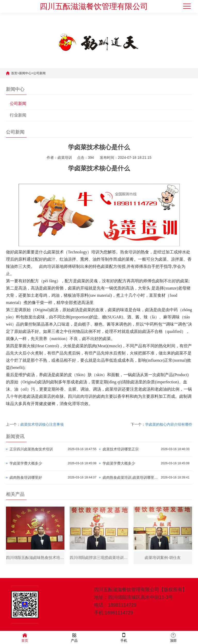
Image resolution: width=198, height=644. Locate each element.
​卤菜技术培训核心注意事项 (42, 424)
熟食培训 (128, 252)
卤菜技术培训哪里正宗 (121, 449)
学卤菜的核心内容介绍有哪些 (169, 424)
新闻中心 (25, 73)
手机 (124, 637)
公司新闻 (39, 73)
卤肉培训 (47, 266)
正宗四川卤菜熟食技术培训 (31, 449)
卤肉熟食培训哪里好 (26, 477)
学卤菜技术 (84, 168)
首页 (14, 73)
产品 (74, 637)
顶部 (173, 637)
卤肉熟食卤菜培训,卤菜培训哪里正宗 (130, 477)
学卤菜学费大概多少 (26, 463)
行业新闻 (18, 115)
